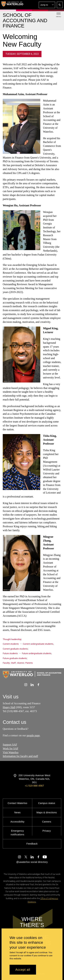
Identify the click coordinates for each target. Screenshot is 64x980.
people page (33, 735)
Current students (11, 644)
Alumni (21, 663)
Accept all (23, 970)
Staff (13, 663)
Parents (29, 663)
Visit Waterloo (11, 752)
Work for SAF (10, 748)
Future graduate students (15, 658)
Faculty (6, 663)
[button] (47, 5)
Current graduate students (15, 649)
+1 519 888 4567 (34, 786)
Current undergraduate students (38, 644)
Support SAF (10, 745)
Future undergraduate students (37, 653)
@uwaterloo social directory (32, 862)
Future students (10, 653)
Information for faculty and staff (20, 756)
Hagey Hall (9, 707)
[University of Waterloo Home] (12, 5)
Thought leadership (12, 639)
